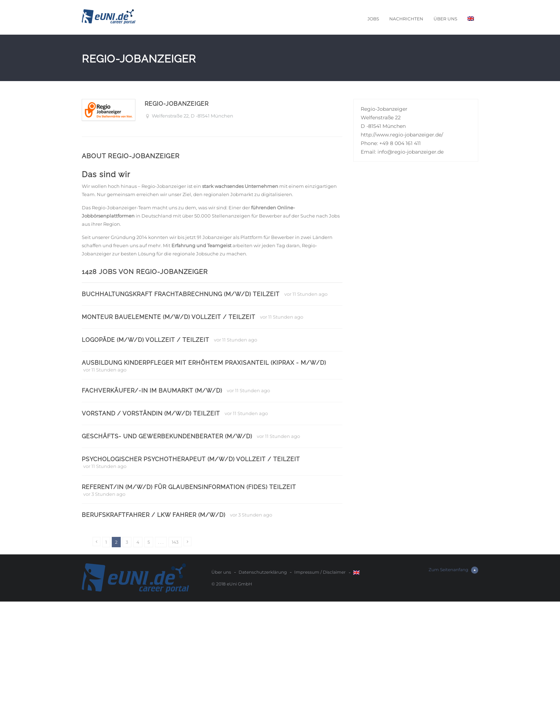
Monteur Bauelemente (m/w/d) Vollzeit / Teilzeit (169, 317)
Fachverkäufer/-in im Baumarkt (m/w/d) (152, 391)
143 (175, 542)
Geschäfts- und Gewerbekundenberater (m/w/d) (167, 436)
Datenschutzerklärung (263, 572)
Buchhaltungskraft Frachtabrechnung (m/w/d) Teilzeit (181, 294)
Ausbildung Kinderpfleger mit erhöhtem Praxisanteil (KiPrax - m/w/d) (204, 363)
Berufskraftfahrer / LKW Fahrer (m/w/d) (154, 515)
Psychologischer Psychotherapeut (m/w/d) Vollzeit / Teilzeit (191, 459)
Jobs (373, 19)
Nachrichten (406, 19)
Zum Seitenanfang (453, 570)
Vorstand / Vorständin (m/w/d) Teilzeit (151, 413)
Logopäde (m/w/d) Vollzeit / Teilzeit (146, 340)
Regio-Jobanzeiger (177, 104)
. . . (161, 542)
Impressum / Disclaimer (320, 572)
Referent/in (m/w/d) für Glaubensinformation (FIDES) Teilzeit (189, 487)
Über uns (445, 19)
